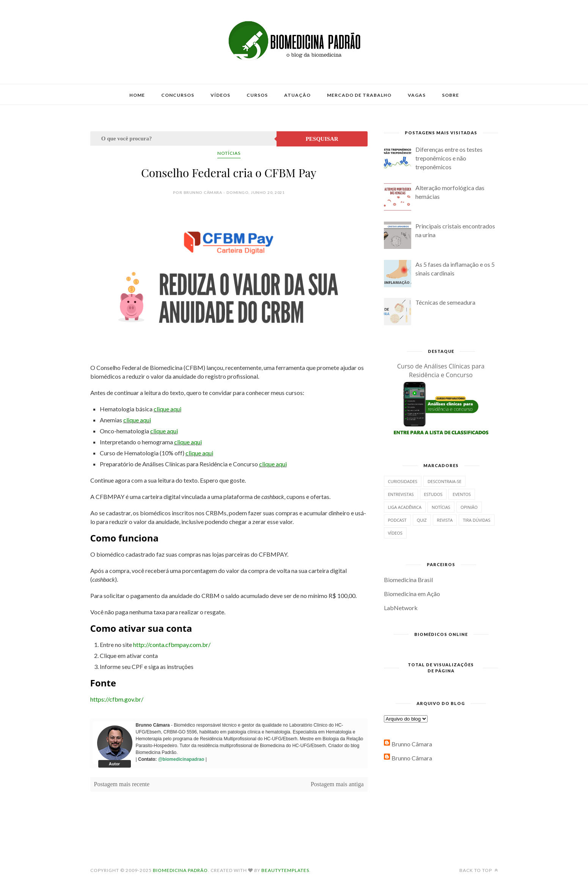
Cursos (257, 95)
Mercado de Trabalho (359, 95)
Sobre (450, 95)
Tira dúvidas (476, 520)
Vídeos (220, 95)
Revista (445, 520)
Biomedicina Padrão (180, 870)
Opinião (469, 507)
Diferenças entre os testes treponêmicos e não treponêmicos (449, 158)
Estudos (433, 494)
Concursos (178, 95)
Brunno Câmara (412, 744)
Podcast (397, 520)
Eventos (462, 494)
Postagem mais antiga (337, 784)
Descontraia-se (444, 481)
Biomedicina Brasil (408, 580)
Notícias (229, 153)
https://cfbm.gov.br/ (117, 699)
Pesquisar (322, 139)
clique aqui (167, 409)
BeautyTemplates (285, 870)
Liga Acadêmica (405, 507)
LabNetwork (401, 608)
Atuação (297, 95)
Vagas (417, 95)
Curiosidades (403, 481)
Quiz (422, 520)
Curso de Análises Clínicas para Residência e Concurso (441, 371)
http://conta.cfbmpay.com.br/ (172, 644)
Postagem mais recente (122, 784)
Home (137, 95)
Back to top (479, 870)
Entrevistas (401, 494)
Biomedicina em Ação (412, 594)
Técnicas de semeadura (445, 302)
